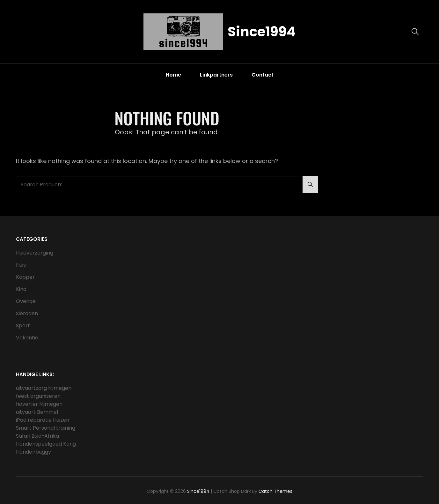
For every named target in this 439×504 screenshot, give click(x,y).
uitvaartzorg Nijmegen (44, 388)
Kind (21, 289)
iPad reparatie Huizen (43, 420)
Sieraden (27, 313)
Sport (23, 326)
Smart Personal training (46, 428)
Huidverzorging (35, 253)
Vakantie (27, 338)
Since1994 (262, 32)
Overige (26, 301)
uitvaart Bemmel (37, 412)
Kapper (25, 277)
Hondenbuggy (33, 452)
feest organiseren (38, 396)
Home (173, 75)
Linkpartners (216, 75)
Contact (263, 75)
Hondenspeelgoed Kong (46, 444)
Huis (21, 265)
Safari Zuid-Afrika (37, 436)
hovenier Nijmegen (39, 404)
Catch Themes (275, 491)
